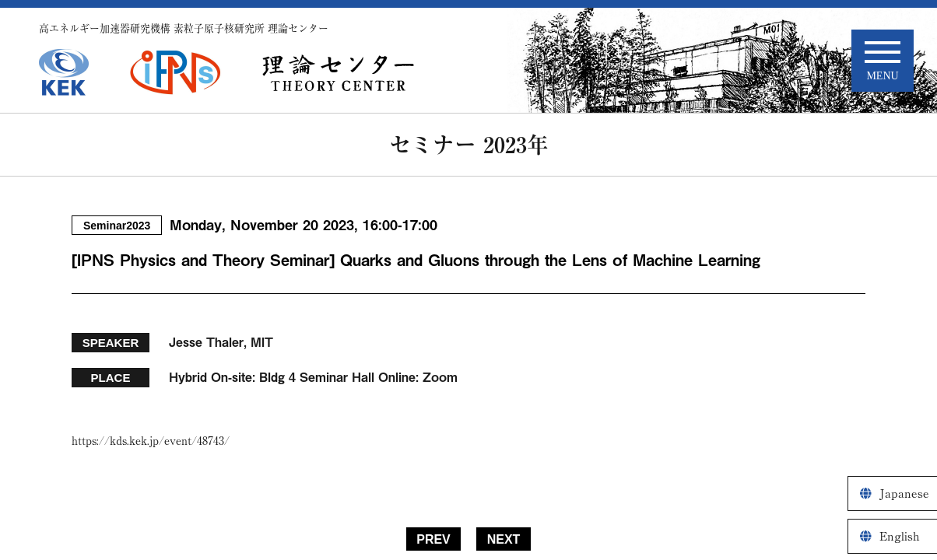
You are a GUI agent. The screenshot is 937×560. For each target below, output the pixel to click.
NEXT (504, 539)
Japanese (904, 493)
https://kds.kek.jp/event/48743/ (151, 441)
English (900, 536)
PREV (433, 539)
